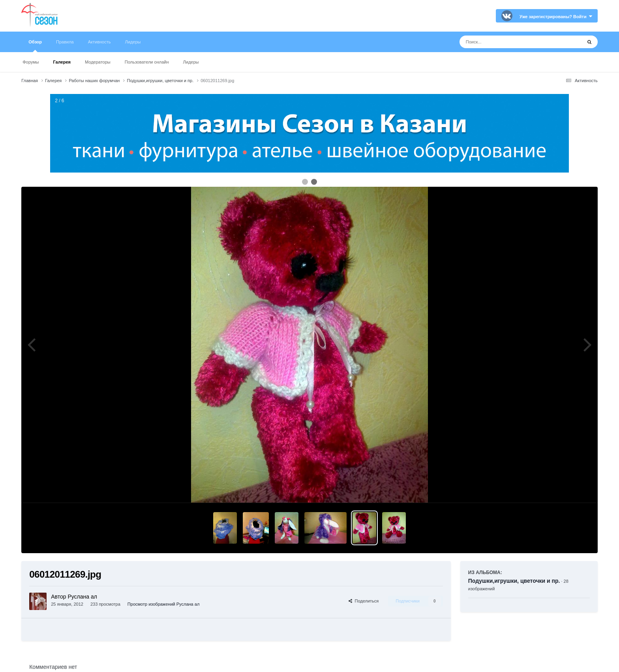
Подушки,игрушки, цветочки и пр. (514, 581)
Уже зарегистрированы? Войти (556, 17)
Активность (99, 42)
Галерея (62, 62)
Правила (65, 42)
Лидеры (191, 62)
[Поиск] (506, 42)
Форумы (31, 62)
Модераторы (98, 62)
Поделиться (364, 601)
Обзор (35, 46)
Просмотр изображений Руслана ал (163, 604)
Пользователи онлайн (147, 62)
